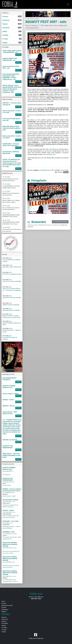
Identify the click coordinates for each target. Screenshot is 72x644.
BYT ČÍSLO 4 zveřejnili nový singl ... (12, 274)
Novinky (4, 603)
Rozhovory (5, 619)
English (4, 632)
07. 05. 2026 (6, 177)
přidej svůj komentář (60, 222)
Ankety (4, 625)
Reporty (4, 621)
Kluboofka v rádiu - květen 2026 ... (12, 267)
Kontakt (4, 607)
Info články (5, 623)
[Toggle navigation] (68, 4)
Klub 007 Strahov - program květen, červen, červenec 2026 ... (12, 316)
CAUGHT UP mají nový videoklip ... (12, 281)
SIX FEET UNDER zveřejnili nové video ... (12, 323)
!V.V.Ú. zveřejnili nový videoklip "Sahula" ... (11, 260)
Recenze (4, 617)
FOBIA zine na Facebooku (36, 636)
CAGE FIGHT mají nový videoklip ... (12, 298)
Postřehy (4, 628)
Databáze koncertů (7, 605)
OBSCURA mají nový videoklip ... (12, 309)
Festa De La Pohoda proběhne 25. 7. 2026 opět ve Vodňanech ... (12, 290)
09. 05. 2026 (6, 227)
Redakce (4, 612)
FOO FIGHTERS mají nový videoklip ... (10, 337)
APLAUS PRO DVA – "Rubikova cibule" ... (12, 330)
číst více (18, 54)
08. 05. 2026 (6, 198)
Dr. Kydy (4, 630)
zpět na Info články (32, 19)
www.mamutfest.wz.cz (49, 154)
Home (3, 601)
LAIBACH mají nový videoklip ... (11, 304)
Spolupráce (5, 609)
